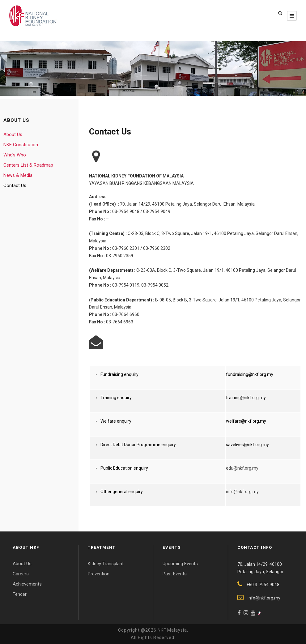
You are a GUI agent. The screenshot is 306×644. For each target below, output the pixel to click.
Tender (20, 594)
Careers (21, 574)
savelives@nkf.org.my (247, 445)
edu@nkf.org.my (242, 468)
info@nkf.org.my (242, 492)
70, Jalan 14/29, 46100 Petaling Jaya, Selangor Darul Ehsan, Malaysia (187, 204)
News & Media (18, 175)
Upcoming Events (180, 564)
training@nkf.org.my (246, 398)
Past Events (175, 574)
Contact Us (15, 186)
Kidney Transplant (106, 564)
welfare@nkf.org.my (246, 421)
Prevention (99, 574)
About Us (13, 134)
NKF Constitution (21, 145)
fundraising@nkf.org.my (250, 374)
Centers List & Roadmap (28, 165)
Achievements (27, 584)
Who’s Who (15, 155)
